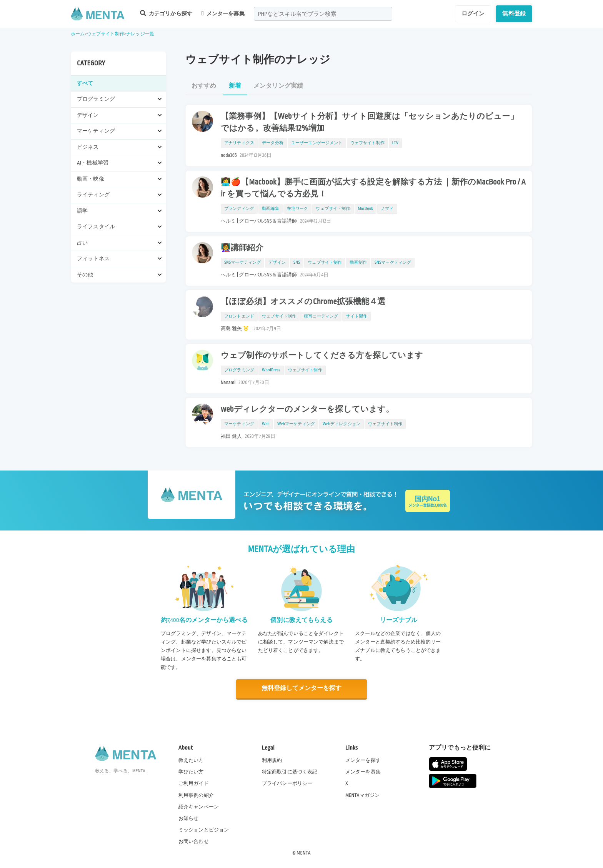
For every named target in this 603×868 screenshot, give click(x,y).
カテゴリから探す (166, 13)
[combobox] (323, 14)
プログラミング (239, 370)
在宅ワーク (298, 209)
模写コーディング (321, 316)
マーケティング (239, 424)
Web (266, 424)
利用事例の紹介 (196, 795)
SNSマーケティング (242, 263)
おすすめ (204, 86)
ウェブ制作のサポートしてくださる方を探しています (322, 356)
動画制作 (358, 263)
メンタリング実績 (278, 86)
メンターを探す (363, 760)
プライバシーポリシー (287, 783)
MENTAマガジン (362, 795)
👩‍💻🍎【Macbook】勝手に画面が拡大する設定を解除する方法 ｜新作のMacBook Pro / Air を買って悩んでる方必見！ (373, 188)
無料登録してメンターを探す (301, 688)
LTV (395, 143)
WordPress (271, 370)
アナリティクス (239, 143)
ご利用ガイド (194, 783)
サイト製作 (356, 316)
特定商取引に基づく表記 (290, 772)
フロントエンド (239, 316)
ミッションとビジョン (204, 829)
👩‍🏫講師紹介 (242, 248)
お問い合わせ (194, 841)
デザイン (277, 263)
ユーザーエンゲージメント (317, 143)
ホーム (78, 34)
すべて (85, 83)
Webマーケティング (296, 424)
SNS (297, 263)
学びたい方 (191, 772)
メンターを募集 (223, 13)
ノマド (387, 209)
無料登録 (514, 13)
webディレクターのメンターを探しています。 (307, 409)
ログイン (473, 13)
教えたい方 (191, 760)
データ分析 (273, 143)
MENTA (304, 852)
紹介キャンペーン (199, 806)
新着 (235, 86)
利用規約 (272, 760)
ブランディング (239, 209)
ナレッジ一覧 (140, 34)
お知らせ (189, 818)
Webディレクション (341, 424)
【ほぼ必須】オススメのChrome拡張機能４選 (303, 302)
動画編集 (271, 209)
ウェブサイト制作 (106, 34)
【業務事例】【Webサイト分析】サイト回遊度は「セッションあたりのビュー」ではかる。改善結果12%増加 (370, 122)
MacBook (366, 209)
